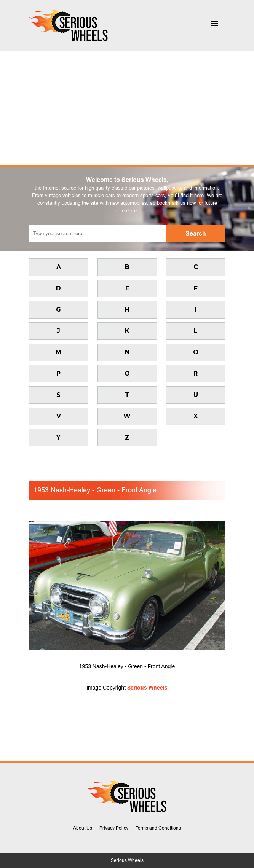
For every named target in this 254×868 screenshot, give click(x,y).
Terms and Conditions (158, 828)
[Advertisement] (127, 108)
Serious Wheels (147, 688)
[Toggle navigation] (215, 25)
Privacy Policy (114, 828)
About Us (83, 828)
